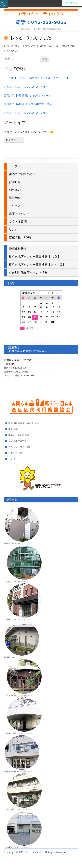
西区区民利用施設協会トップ (23, 423)
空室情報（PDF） (21, 237)
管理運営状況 (18, 249)
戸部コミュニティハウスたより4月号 (26, 87)
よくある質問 (18, 222)
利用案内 (15, 190)
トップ (13, 166)
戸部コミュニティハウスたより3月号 (26, 113)
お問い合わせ (15, 453)
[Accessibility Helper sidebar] (4, 4)
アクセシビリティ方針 (20, 447)
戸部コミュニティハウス (41, 14)
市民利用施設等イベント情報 (28, 273)
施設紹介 (15, 198)
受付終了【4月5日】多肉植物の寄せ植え (28, 104)
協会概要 (13, 429)
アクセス (15, 206)
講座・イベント (19, 214)
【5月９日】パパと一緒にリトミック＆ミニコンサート (37, 78)
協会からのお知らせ (19, 435)
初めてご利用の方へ (22, 174)
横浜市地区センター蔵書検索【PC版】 (35, 257)
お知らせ (15, 182)
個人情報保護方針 (18, 441)
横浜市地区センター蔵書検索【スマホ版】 (37, 265)
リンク (13, 230)
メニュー (75, 3)
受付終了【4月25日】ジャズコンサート (27, 96)
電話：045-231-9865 (41, 22)
